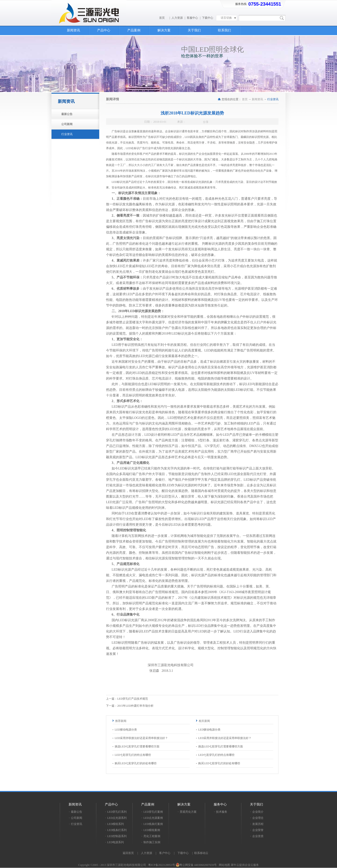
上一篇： (127, 699)
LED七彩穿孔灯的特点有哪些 (133, 755)
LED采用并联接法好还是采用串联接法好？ (141, 738)
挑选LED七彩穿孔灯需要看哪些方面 (137, 746)
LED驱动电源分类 (126, 730)
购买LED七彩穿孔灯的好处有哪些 (136, 763)
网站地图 (224, 865)
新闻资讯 (257, 99)
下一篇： (130, 706)
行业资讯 (273, 99)
